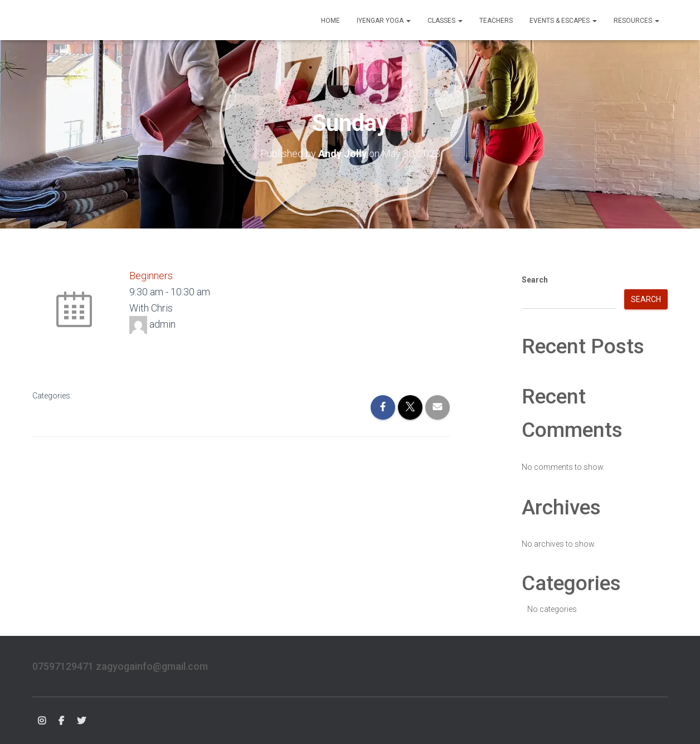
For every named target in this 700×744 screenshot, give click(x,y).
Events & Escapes (563, 21)
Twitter (81, 721)
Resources (636, 21)
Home (330, 21)
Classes (445, 21)
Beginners (151, 276)
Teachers (496, 21)
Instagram (42, 721)
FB (61, 721)
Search (535, 280)
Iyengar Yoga (384, 21)
